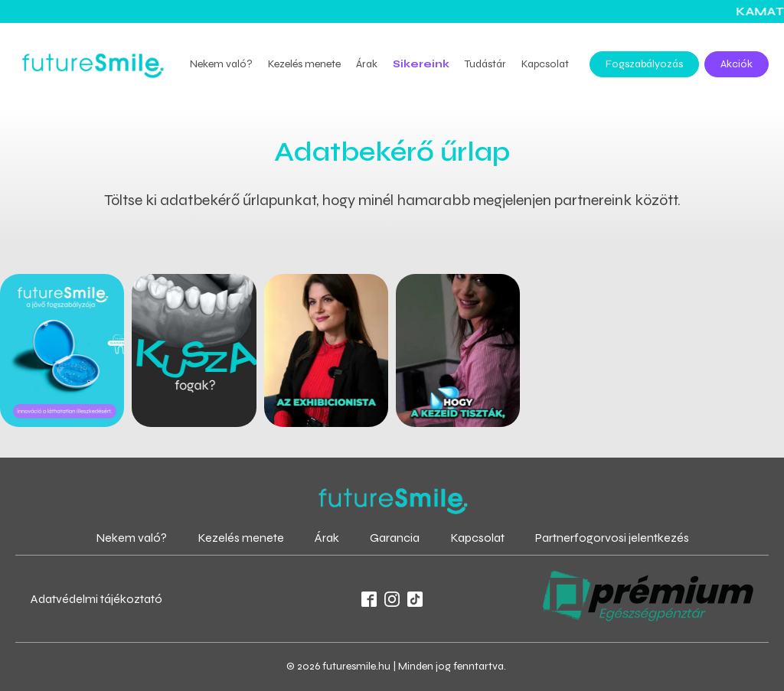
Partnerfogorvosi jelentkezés (612, 538)
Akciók (737, 64)
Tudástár (485, 64)
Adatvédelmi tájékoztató (96, 599)
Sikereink (421, 64)
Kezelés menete (304, 64)
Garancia (395, 538)
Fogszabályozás (644, 64)
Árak (367, 64)
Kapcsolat (545, 64)
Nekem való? (221, 64)
